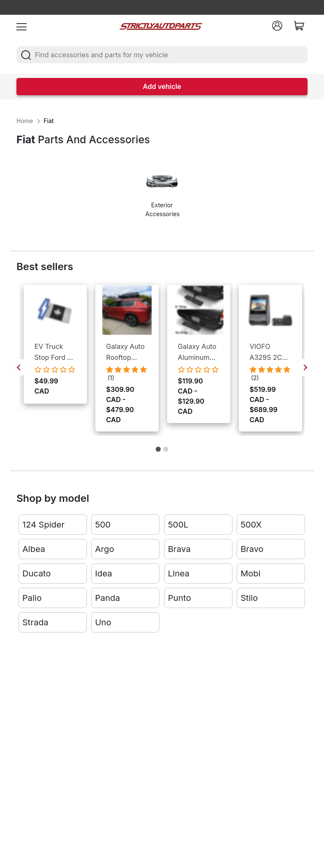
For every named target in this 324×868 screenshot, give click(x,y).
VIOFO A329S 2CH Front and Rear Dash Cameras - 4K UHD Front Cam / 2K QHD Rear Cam (269, 352)
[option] (162, 194)
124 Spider (43, 525)
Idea (104, 574)
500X (251, 525)
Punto (180, 599)
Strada (35, 623)
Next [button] (305, 367)
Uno (103, 623)
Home (25, 121)
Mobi (250, 574)
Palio (32, 599)
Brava (179, 550)
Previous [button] (19, 367)
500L (178, 525)
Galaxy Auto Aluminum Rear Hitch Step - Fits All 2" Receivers (197, 352)
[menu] (22, 26)
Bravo (252, 550)
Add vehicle (162, 86)
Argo (104, 550)
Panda (107, 599)
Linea (179, 574)
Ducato (36, 574)
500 (103, 525)
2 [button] (166, 452)
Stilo (249, 599)
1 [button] (158, 452)
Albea (34, 550)
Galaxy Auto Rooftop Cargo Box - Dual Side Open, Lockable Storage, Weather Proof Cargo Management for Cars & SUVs (127, 352)
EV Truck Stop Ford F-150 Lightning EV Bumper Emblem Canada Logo (55, 352)
